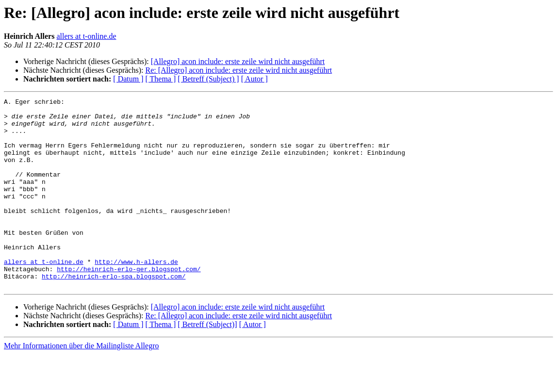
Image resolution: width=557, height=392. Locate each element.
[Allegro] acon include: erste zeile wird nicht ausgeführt (238, 61)
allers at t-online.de (86, 36)
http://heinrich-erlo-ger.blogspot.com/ (129, 304)
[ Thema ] (161, 79)
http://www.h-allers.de (136, 295)
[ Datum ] (128, 79)
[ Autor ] (254, 79)
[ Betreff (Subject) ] (208, 79)
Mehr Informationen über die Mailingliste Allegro (81, 384)
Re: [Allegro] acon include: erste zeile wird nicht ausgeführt (238, 70)
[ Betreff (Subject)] (207, 362)
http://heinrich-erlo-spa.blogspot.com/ (114, 312)
